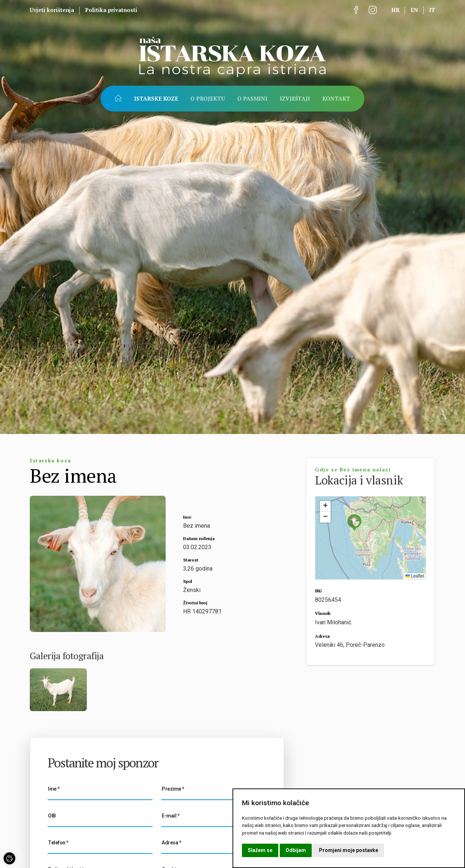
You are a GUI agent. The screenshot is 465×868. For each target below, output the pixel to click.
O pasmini (252, 99)
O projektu (208, 99)
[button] (354, 522)
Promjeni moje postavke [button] (349, 850)
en (414, 10)
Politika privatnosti (111, 10)
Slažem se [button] (260, 850)
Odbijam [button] (296, 850)
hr (395, 10)
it (432, 10)
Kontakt (336, 99)
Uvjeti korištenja (52, 10)
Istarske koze (156, 99)
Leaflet (415, 576)
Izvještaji (295, 99)
